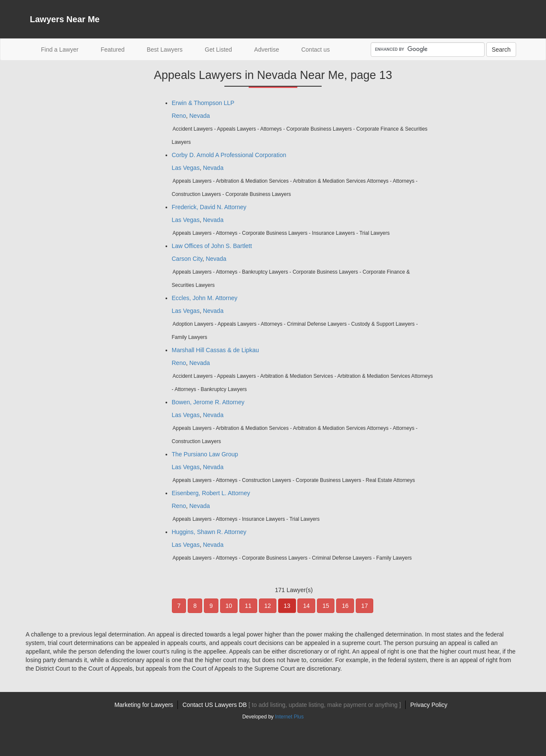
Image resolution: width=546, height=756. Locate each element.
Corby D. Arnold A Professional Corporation (229, 155)
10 (229, 606)
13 (287, 606)
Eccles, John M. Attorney (205, 298)
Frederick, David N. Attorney (209, 207)
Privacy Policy (429, 705)
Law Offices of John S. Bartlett (212, 246)
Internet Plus (289, 717)
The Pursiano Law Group (205, 454)
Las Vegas (186, 168)
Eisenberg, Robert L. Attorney (211, 493)
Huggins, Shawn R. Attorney (209, 532)
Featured (113, 50)
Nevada (200, 116)
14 (306, 606)
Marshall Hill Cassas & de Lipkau (216, 350)
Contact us (315, 50)
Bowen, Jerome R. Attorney (208, 402)
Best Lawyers (165, 50)
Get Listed (218, 50)
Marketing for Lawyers (144, 705)
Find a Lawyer (65, 49)
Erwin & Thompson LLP (203, 103)
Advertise (267, 50)
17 (365, 606)
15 (326, 606)
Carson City (187, 259)
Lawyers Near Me (65, 19)
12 (268, 606)
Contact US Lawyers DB (292, 705)
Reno (179, 116)
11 (248, 606)
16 (345, 606)
